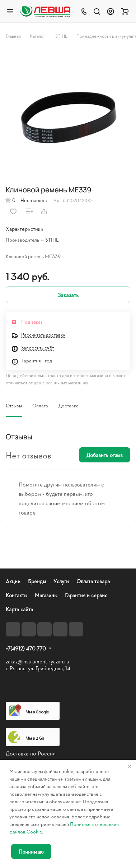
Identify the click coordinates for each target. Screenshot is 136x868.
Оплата (40, 405)
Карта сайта (19, 609)
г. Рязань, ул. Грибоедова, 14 (38, 668)
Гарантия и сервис (86, 595)
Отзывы (14, 405)
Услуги (61, 581)
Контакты (17, 595)
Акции (13, 581)
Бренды (37, 581)
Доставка (69, 405)
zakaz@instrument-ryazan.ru (37, 661)
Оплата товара (93, 581)
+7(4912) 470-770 (26, 649)
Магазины (46, 595)
